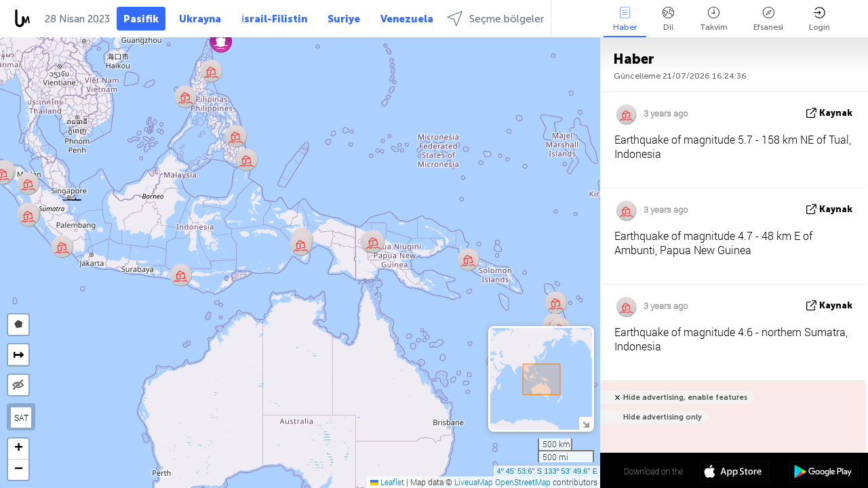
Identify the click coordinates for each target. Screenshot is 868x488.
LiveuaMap (474, 482)
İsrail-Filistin (274, 19)
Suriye (344, 19)
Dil (668, 19)
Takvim (714, 19)
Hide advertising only (663, 417)
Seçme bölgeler (495, 19)
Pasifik (141, 19)
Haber (625, 19)
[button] (72, 198)
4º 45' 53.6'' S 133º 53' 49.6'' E (547, 471)
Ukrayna (200, 19)
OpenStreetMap (523, 482)
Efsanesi (768, 19)
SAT (21, 418)
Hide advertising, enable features (685, 398)
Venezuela (407, 19)
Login (820, 19)
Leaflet (387, 482)
